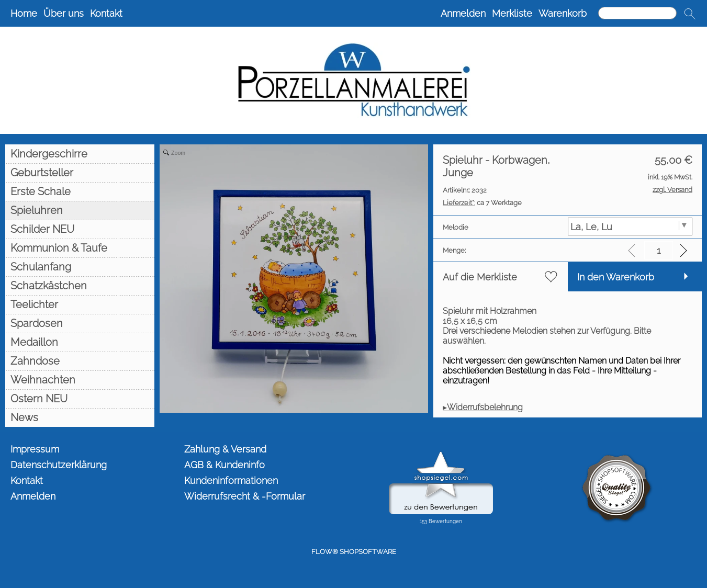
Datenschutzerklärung (59, 465)
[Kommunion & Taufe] (80, 248)
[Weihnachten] (80, 380)
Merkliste (512, 13)
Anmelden (463, 13)
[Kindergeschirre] (80, 154)
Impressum (35, 449)
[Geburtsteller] (80, 173)
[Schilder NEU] (80, 229)
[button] (690, 14)
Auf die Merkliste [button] (480, 277)
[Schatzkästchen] (80, 286)
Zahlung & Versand (225, 449)
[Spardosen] (80, 323)
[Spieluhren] (80, 210)
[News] (80, 417)
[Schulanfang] (80, 267)
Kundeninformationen (231, 480)
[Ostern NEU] (80, 399)
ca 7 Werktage (482, 203)
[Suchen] (637, 13)
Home (24, 13)
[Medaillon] (80, 342)
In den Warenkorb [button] (616, 277)
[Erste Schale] (80, 191)
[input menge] (659, 250)
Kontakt (106, 13)
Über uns (64, 13)
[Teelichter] (80, 304)
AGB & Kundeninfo (225, 465)
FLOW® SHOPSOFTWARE (354, 552)
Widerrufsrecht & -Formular (245, 496)
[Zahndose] (80, 361)
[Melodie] (630, 227)
